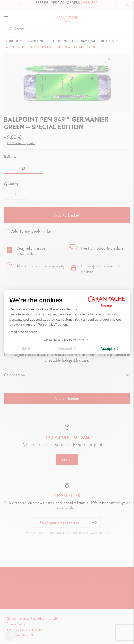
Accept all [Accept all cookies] (109, 348)
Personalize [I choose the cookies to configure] (67, 348)
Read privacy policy (23, 332)
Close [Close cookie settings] (25, 348)
